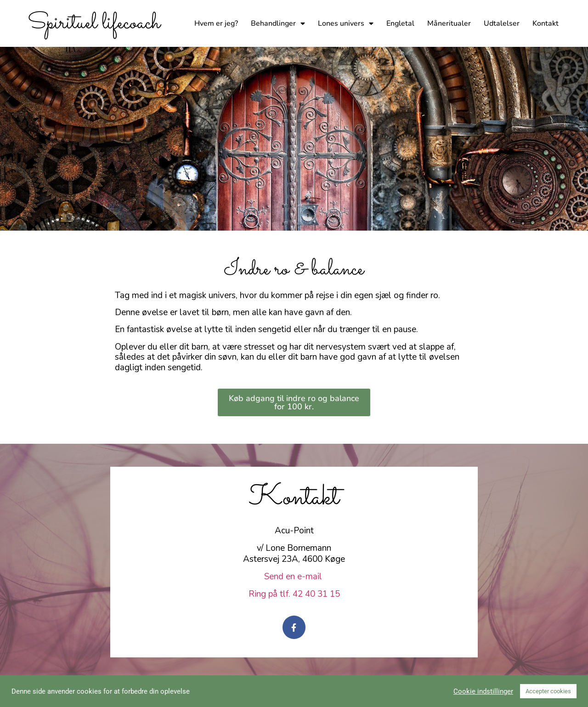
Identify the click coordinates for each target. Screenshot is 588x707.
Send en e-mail (294, 577)
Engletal (400, 23)
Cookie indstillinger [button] (483, 691)
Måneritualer (449, 23)
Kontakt (546, 23)
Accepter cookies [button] (548, 691)
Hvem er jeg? (216, 23)
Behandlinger (278, 23)
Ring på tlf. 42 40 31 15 (294, 594)
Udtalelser (502, 23)
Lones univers (346, 23)
